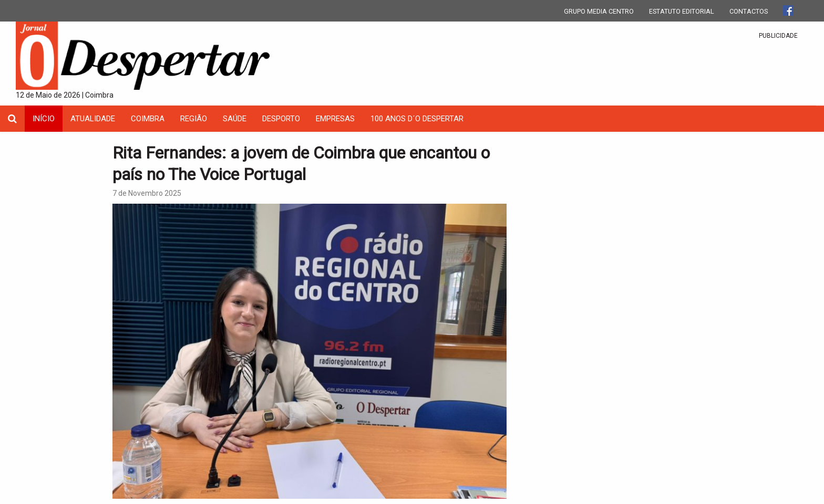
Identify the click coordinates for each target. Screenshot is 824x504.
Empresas (335, 119)
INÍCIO (44, 119)
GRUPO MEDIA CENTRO (599, 11)
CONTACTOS (749, 11)
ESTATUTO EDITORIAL (682, 11)
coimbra (148, 119)
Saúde (235, 119)
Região (194, 119)
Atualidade (93, 119)
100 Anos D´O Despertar (417, 119)
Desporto (281, 119)
